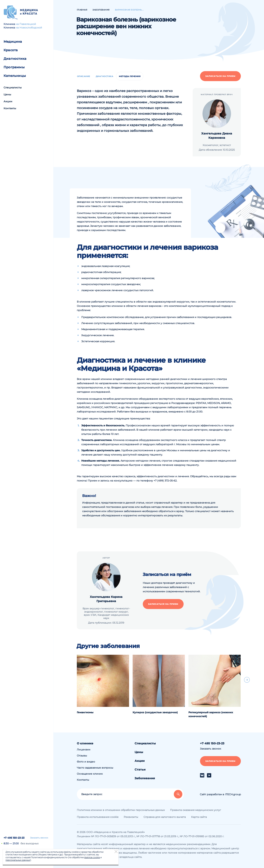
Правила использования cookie (98, 817)
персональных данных (18, 860)
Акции (8, 101)
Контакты (10, 108)
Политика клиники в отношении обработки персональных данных (121, 810)
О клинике (85, 743)
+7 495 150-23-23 (14, 838)
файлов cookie (92, 857)
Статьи (140, 770)
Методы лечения (130, 76)
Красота (11, 50)
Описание (84, 76)
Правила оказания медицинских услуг (196, 810)
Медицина (13, 42)
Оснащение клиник (90, 774)
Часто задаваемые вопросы (95, 768)
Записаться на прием (220, 76)
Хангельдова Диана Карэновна (217, 136)
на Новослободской (29, 28)
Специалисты (13, 88)
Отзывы (82, 756)
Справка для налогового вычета (165, 817)
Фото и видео (86, 762)
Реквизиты (131, 817)
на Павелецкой (26, 24)
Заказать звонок (39, 838)
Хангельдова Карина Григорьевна (106, 599)
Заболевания (145, 778)
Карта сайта (199, 817)
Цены (7, 94)
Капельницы (15, 76)
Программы (14, 67)
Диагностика (15, 59)
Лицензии (84, 750)
